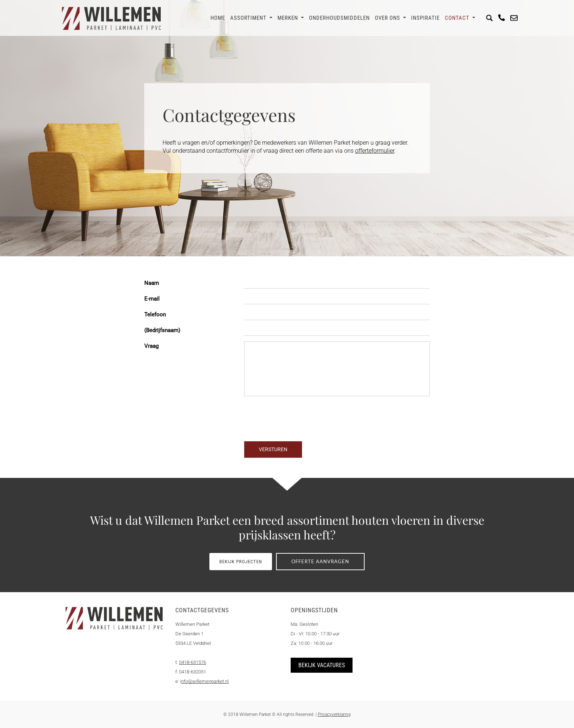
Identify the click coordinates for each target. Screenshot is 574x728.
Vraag (151, 346)
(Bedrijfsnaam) (162, 330)
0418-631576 (193, 662)
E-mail (152, 299)
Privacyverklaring (334, 714)
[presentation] (200, 427)
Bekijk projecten (240, 562)
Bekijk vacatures (322, 665)
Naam (152, 283)
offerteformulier (375, 151)
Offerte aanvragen (321, 561)
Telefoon (155, 315)
